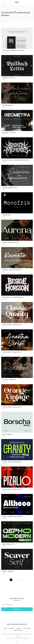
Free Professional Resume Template (13, 50)
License (12, 628)
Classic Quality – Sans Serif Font (12, 325)
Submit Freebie (18, 630)
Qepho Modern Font (8, 544)
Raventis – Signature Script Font (12, 270)
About (5, 628)
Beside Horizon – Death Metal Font (13, 297)
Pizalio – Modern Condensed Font (12, 489)
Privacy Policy (27, 628)
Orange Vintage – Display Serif (12, 407)
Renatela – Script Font (9, 380)
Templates (6, 52)
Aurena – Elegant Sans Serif (11, 242)
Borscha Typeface (8, 434)
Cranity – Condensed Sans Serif (12, 462)
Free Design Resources (17, 624)
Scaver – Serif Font (8, 571)
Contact (18, 628)
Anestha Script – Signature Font (12, 352)
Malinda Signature (8, 105)
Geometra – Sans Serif (9, 133)
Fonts (5, 80)
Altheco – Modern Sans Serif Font (12, 517)
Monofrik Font (7, 215)
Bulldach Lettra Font (9, 78)
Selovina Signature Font (10, 188)
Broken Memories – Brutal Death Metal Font (16, 160)
